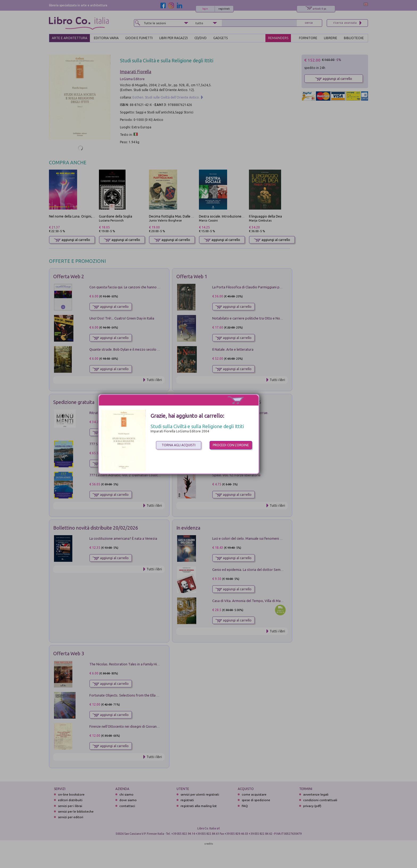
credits (209, 844)
